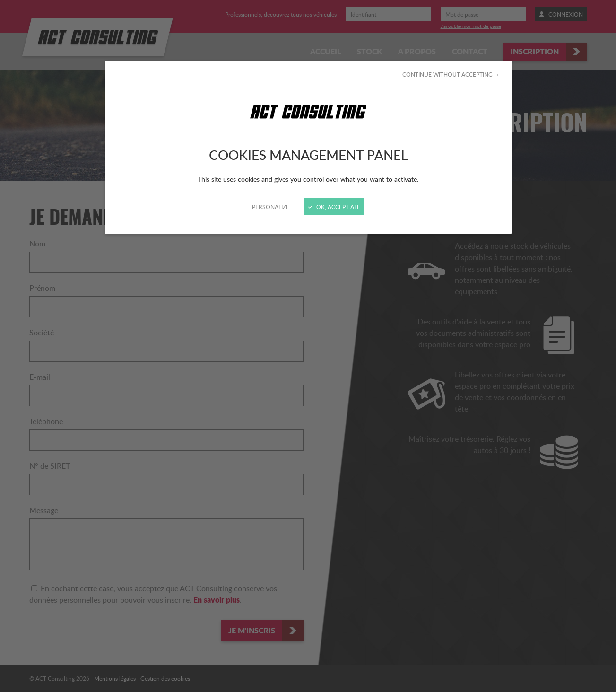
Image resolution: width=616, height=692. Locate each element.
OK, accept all (334, 207)
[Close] (308, 346)
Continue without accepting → (451, 74)
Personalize (271, 207)
